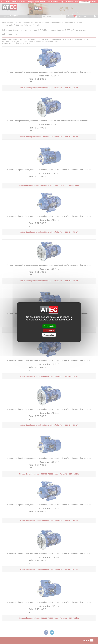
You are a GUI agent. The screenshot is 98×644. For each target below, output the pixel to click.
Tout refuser (49, 330)
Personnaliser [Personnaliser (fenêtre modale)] (49, 335)
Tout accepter (49, 326)
